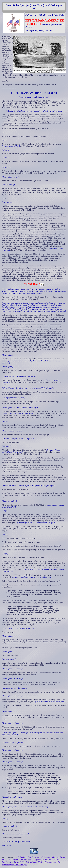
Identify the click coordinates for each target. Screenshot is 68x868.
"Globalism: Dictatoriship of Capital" (25, 860)
